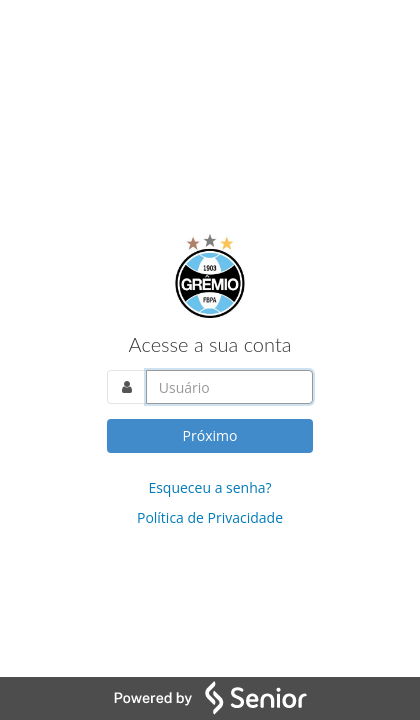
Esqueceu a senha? (209, 487)
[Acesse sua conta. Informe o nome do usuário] (230, 387)
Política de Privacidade (210, 517)
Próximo (210, 435)
